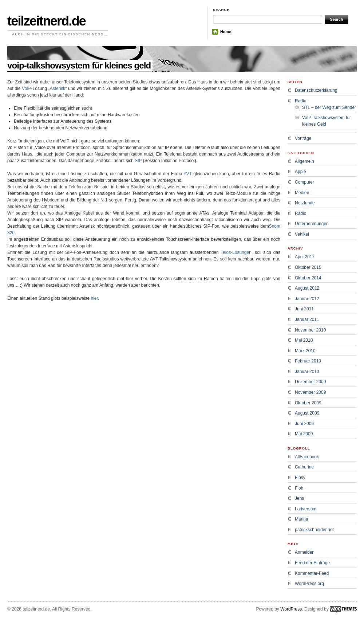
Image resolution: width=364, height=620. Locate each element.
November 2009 (310, 392)
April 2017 (305, 257)
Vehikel (302, 234)
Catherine (304, 467)
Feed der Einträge (312, 563)
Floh (299, 488)
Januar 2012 (307, 299)
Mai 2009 (304, 434)
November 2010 (310, 330)
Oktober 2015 (308, 267)
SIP (138, 161)
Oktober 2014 (308, 278)
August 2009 (307, 413)
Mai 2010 (304, 340)
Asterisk (58, 89)
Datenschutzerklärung (316, 90)
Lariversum (306, 509)
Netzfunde (305, 203)
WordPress (291, 609)
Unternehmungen (312, 224)
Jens (299, 498)
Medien (302, 193)
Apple (300, 172)
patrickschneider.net (314, 530)
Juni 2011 (304, 309)
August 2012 (307, 288)
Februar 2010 (308, 361)
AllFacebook (307, 457)
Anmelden (305, 552)
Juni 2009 (304, 424)
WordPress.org (309, 584)
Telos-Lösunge (235, 252)
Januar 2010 (307, 372)
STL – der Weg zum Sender (329, 107)
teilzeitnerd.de (46, 21)
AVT (188, 174)
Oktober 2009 (308, 403)
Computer (304, 182)
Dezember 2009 (310, 382)
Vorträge (303, 138)
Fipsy (300, 478)
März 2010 (305, 351)
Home (226, 32)
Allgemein (304, 161)
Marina (302, 519)
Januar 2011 (307, 319)
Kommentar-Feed (312, 573)
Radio (300, 101)
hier (94, 298)
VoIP (26, 89)
